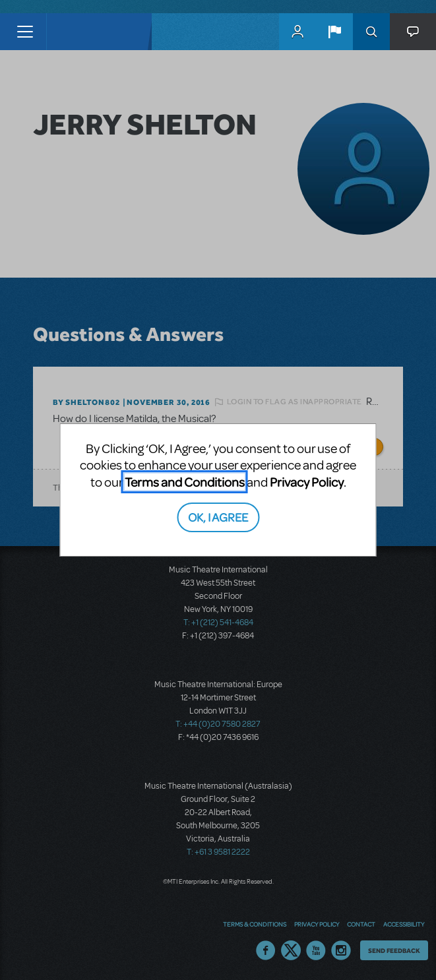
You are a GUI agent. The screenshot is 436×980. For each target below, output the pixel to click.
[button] (334, 32)
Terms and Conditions (185, 482)
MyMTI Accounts (297, 32)
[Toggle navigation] (25, 32)
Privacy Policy (307, 482)
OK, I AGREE (218, 517)
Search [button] (371, 32)
